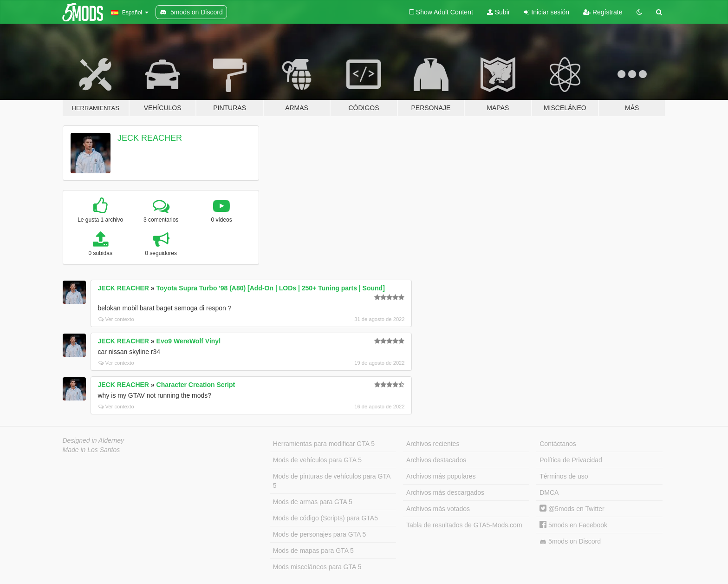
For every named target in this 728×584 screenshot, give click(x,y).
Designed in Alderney (94, 440)
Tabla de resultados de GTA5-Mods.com (464, 525)
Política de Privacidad (571, 460)
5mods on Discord (570, 541)
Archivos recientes (433, 444)
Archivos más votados (438, 509)
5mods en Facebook (573, 525)
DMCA (549, 492)
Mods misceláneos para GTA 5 (317, 567)
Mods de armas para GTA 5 (313, 502)
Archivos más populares (441, 476)
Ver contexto (116, 319)
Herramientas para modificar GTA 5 (324, 444)
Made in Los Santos (91, 450)
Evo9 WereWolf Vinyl (189, 341)
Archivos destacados (436, 460)
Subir (499, 12)
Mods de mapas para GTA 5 (313, 551)
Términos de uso (564, 476)
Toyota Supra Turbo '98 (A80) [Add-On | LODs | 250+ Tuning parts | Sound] (271, 288)
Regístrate (603, 12)
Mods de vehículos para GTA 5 (317, 460)
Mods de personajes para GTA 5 (320, 534)
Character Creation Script (196, 385)
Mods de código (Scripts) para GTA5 (325, 518)
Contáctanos (558, 444)
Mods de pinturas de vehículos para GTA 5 (332, 481)
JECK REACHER (150, 138)
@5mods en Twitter (572, 509)
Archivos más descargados (445, 492)
